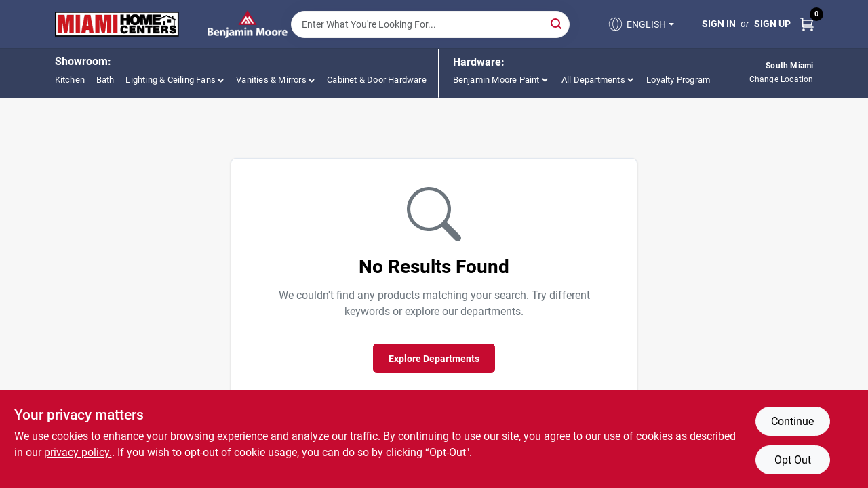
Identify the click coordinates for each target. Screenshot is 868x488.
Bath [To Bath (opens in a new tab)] (105, 80)
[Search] (557, 23)
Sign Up (772, 24)
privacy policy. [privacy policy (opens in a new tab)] (78, 452)
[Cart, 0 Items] (807, 24)
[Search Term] (430, 24)
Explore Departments (434, 359)
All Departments (593, 80)
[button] (640, 24)
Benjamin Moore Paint (496, 80)
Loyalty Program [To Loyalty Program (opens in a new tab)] (678, 80)
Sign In (719, 24)
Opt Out (793, 460)
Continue (792, 421)
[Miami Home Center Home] (117, 24)
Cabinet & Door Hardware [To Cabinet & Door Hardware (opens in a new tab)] (377, 80)
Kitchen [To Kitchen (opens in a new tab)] (70, 80)
